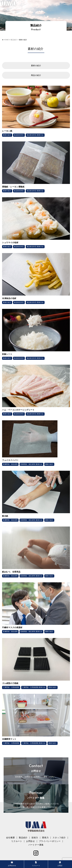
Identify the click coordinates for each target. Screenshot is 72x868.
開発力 (45, 838)
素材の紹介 (36, 66)
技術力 (35, 838)
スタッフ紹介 (59, 838)
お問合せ (31, 841)
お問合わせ (12, 864)
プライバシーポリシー (50, 841)
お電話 (60, 864)
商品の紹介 (36, 75)
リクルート (17, 841)
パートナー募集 (36, 845)
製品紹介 (23, 838)
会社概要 (10, 838)
